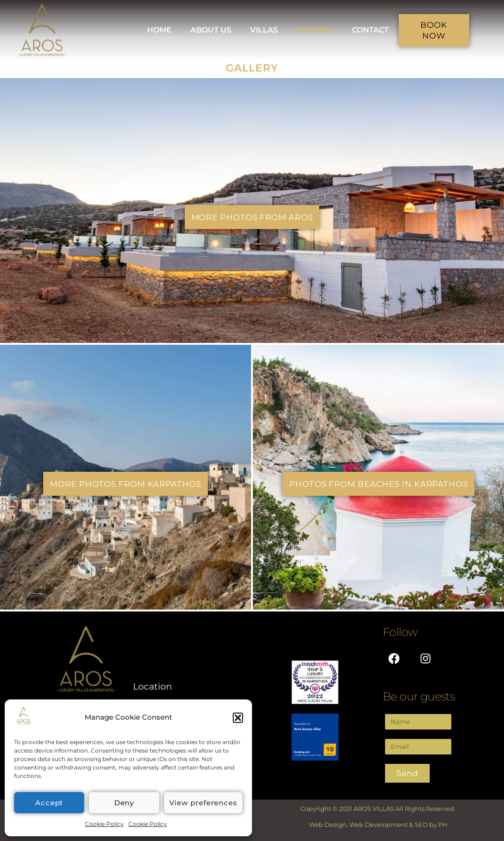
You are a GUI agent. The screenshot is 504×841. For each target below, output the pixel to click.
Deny (124, 803)
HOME (159, 30)
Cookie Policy (104, 824)
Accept (49, 803)
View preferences (203, 803)
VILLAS (264, 30)
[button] (238, 718)
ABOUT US (211, 30)
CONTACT (370, 30)
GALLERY (315, 30)
